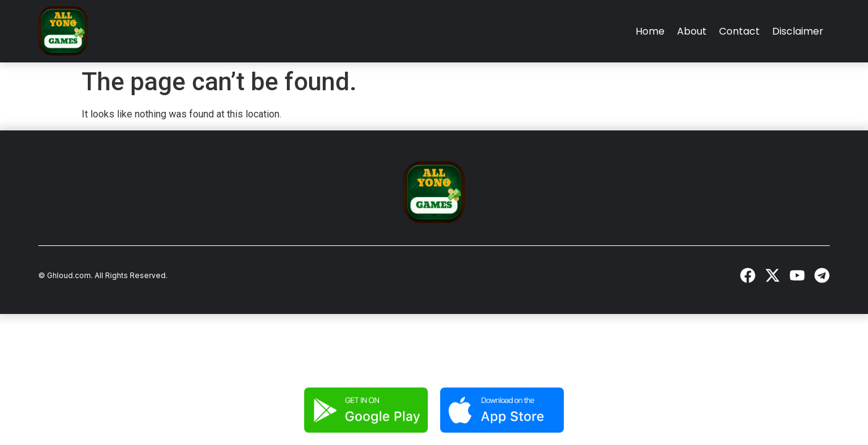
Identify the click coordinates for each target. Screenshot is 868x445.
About (692, 31)
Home (650, 31)
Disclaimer (798, 31)
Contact (739, 31)
